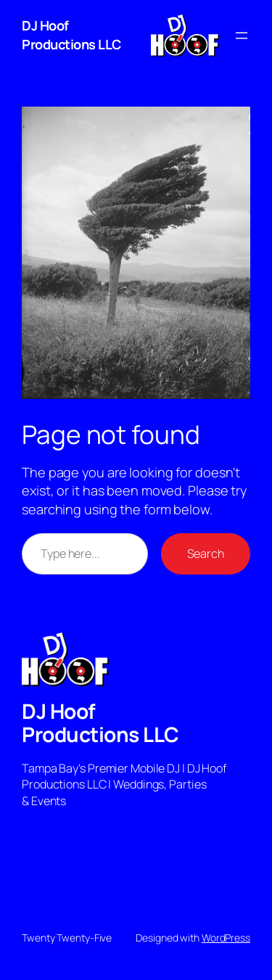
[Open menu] (242, 36)
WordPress (226, 938)
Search (206, 553)
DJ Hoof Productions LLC (71, 35)
